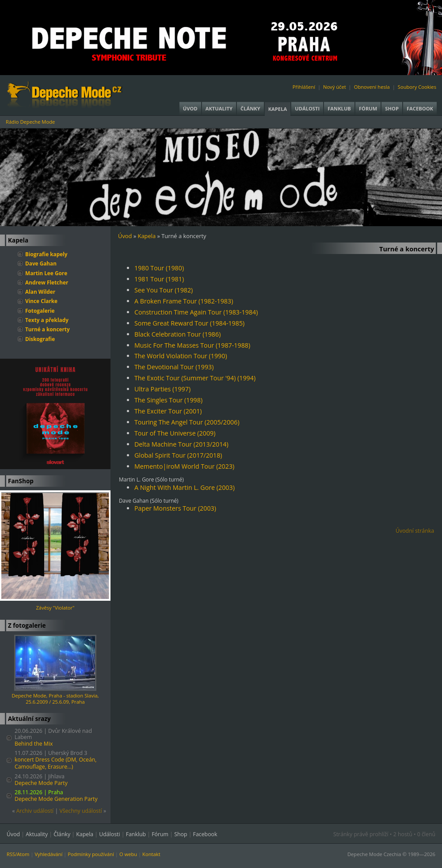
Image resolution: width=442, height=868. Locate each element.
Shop (392, 108)
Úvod (190, 108)
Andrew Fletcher (47, 282)
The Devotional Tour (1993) (174, 367)
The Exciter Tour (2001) (168, 411)
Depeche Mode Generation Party (56, 799)
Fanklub (339, 108)
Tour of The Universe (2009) (175, 433)
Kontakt (151, 854)
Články (250, 108)
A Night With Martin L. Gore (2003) (185, 487)
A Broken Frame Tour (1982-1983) (184, 301)
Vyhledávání (48, 854)
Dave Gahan (41, 263)
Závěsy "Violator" (55, 608)
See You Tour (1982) (164, 290)
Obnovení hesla (372, 87)
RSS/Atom (18, 854)
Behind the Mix (34, 744)
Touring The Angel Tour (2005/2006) (187, 422)
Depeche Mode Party (41, 783)
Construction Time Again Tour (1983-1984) (196, 312)
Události (307, 108)
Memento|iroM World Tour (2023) (184, 466)
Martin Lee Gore (46, 273)
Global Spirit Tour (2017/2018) (178, 455)
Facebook (420, 108)
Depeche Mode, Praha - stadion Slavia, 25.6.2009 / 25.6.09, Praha (55, 699)
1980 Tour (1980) (159, 268)
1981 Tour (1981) (159, 279)
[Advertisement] (280, 606)
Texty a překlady (47, 320)
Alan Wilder (40, 292)
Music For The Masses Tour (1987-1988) (192, 345)
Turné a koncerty (48, 329)
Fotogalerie (40, 311)
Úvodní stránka (415, 531)
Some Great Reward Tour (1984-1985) (189, 323)
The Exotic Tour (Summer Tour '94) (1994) (195, 378)
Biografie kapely (46, 254)
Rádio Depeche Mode (30, 122)
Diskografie (40, 339)
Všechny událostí (80, 811)
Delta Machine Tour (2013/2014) (181, 444)
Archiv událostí (35, 811)
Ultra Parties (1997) (162, 389)
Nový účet (335, 87)
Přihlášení (304, 87)
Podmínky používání (91, 854)
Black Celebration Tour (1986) (177, 334)
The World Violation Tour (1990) (181, 356)
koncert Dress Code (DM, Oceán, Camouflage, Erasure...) (55, 763)
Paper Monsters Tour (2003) (175, 508)
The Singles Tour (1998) (168, 400)
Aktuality (219, 108)
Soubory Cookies (417, 87)
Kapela (278, 109)
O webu (128, 854)
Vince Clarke (41, 301)
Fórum (368, 108)
